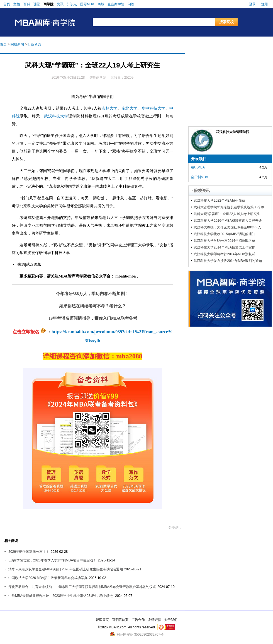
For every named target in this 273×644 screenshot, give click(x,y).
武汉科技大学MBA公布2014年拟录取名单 (224, 241)
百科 (27, 4)
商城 (101, 4)
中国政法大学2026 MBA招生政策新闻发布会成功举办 (48, 578)
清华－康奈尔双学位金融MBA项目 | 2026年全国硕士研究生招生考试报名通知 (65, 569)
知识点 (72, 4)
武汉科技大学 (56, 116)
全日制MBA (199, 177)
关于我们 (171, 620)
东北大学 (129, 108)
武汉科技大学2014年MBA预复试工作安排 (224, 247)
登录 (252, 4)
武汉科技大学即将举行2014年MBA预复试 (224, 254)
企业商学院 (116, 4)
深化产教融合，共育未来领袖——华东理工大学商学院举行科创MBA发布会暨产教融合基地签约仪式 (82, 587)
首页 (7, 4)
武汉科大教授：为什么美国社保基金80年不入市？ (227, 227)
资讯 (60, 4)
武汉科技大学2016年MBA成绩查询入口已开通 (228, 221)
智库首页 (102, 620)
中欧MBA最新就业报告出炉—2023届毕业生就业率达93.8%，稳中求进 (61, 596)
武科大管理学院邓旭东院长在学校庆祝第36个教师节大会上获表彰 (229, 207)
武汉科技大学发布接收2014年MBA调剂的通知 (228, 261)
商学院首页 (120, 620)
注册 (265, 4)
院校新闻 (17, 44)
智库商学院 (98, 78)
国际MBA (87, 4)
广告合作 (138, 620)
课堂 (37, 4)
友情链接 (155, 620)
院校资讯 (202, 190)
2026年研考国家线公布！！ (29, 552)
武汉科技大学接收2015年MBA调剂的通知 (224, 234)
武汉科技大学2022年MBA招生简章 (219, 201)
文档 (17, 4)
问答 (131, 4)
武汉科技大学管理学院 (233, 132)
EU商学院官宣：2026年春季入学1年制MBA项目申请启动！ (52, 560)
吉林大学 (109, 108)
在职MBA (198, 167)
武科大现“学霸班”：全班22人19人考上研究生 (227, 214)
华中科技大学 (153, 108)
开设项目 (199, 159)
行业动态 (34, 44)
